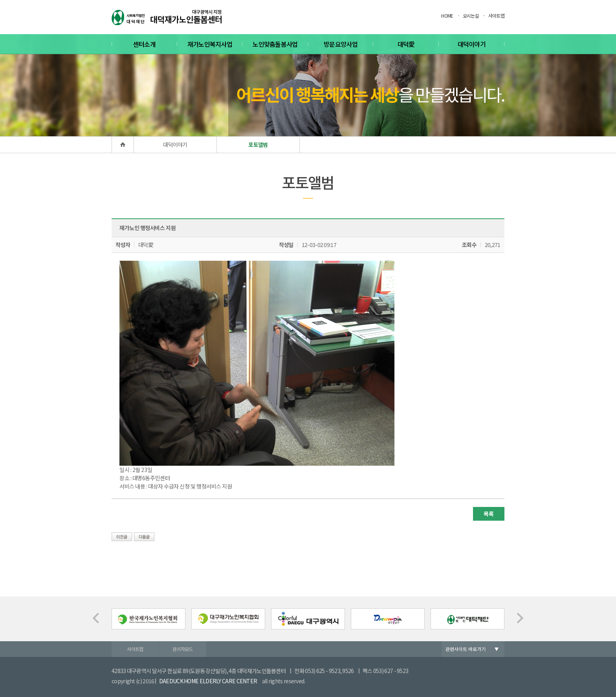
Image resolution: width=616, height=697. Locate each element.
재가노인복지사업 (210, 44)
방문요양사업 (341, 44)
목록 (489, 514)
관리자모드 (183, 649)
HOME (447, 16)
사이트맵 (496, 16)
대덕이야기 (472, 44)
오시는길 (471, 16)
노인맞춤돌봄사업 (275, 44)
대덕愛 (406, 44)
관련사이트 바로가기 (466, 649)
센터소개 (144, 44)
